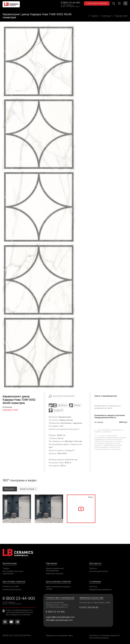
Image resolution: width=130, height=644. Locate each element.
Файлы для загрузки (55, 573)
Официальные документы (100, 589)
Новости (93, 568)
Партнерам (51, 563)
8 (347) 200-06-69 (89, 607)
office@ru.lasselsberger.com (59, 620)
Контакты (93, 587)
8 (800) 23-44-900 (70, 3)
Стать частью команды (97, 3)
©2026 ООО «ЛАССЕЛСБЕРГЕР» (17, 635)
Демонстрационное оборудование (55, 569)
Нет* (51, 447)
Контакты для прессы (99, 571)
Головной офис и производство (60, 598)
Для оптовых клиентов (14, 582)
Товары (6, 568)
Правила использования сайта (59, 635)
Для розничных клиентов (58, 582)
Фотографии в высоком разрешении (13, 572)
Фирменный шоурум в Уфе (91, 598)
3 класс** (58, 410)
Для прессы (95, 563)
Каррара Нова (10, 410)
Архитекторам (10, 563)
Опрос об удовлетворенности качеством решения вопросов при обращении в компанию (19, 612)
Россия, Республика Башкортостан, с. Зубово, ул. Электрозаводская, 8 (57, 605)
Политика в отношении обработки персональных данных (104, 637)
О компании (95, 582)
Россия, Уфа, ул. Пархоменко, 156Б (95, 602)
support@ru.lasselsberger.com (60, 617)
